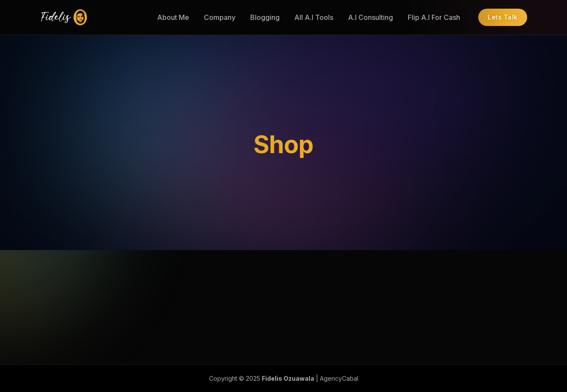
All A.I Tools (314, 17)
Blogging (265, 17)
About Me (173, 17)
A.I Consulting (370, 17)
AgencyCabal (339, 378)
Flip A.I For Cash (434, 17)
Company (220, 17)
